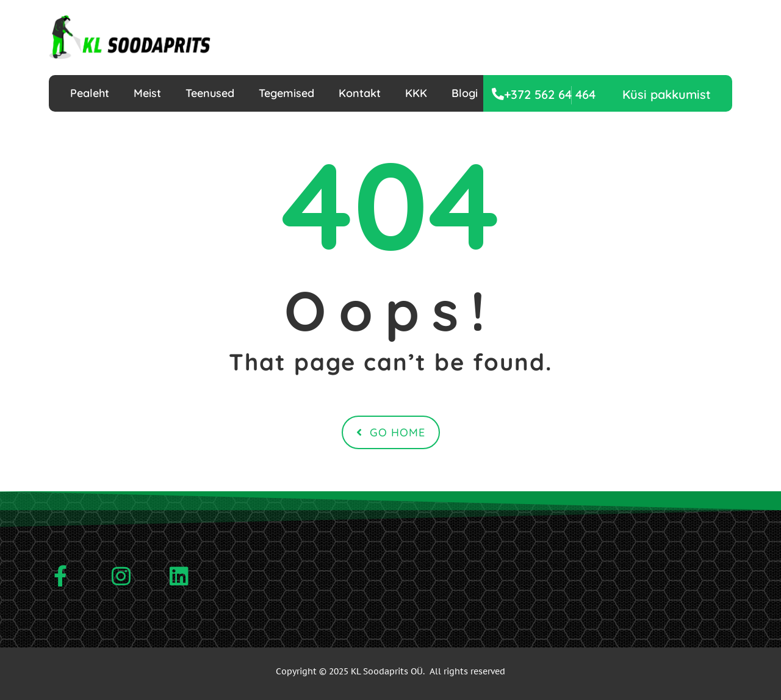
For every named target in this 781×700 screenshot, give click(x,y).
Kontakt (360, 93)
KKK (416, 93)
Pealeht (90, 93)
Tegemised (286, 93)
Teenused (210, 93)
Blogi (465, 93)
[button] (667, 94)
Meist (147, 93)
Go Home (391, 432)
